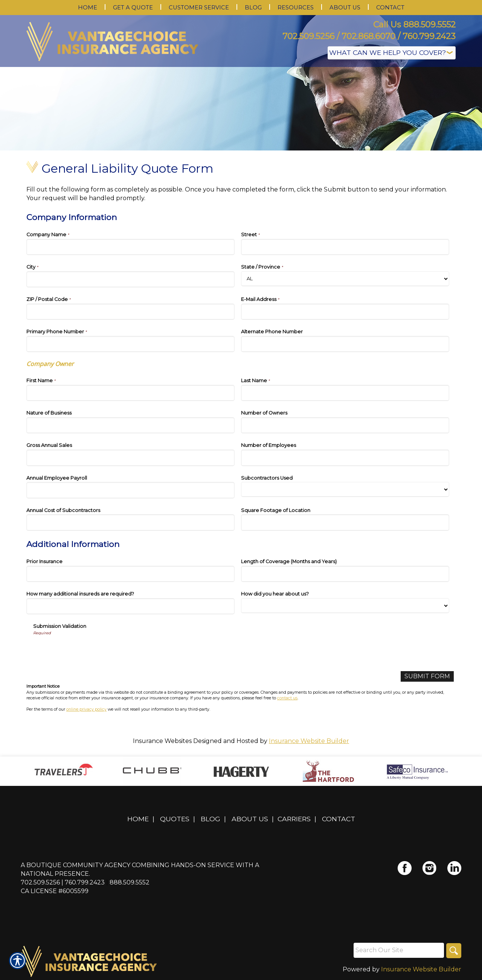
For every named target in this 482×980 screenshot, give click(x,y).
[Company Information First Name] (130, 393)
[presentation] (90, 651)
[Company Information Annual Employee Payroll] (130, 490)
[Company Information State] (345, 279)
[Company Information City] (130, 279)
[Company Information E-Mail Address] (345, 312)
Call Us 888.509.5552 (414, 25)
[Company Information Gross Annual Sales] (130, 458)
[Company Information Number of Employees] (345, 458)
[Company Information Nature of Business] (130, 425)
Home (138, 819)
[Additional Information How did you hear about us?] (345, 606)
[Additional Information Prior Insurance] (130, 574)
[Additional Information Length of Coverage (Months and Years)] (345, 574)
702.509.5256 (40, 882)
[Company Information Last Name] (345, 393)
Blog (210, 819)
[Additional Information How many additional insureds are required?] (130, 606)
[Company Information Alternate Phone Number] (345, 344)
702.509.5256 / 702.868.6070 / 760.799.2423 (369, 36)
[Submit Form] (427, 677)
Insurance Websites (162, 741)
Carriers (294, 819)
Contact (339, 819)
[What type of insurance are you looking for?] (392, 53)
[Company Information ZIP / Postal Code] (130, 312)
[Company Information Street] (345, 247)
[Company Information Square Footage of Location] (345, 522)
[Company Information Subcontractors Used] (345, 489)
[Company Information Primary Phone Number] (130, 344)
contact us (287, 698)
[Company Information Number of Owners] (345, 425)
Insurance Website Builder (309, 741)
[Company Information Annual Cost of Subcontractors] (130, 522)
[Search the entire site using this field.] (399, 950)
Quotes (175, 819)
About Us (250, 819)
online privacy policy (86, 709)
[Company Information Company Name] (130, 247)
